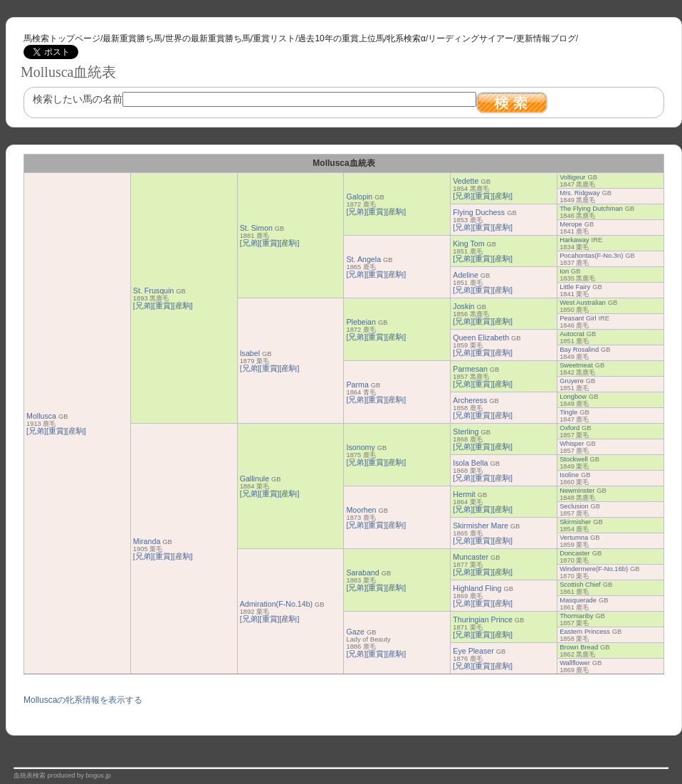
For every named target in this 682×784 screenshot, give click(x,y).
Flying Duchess (479, 212)
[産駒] (76, 431)
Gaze (355, 632)
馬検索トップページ (62, 38)
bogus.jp (99, 775)
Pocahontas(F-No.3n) (591, 256)
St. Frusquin (153, 291)
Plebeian (361, 322)
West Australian (583, 303)
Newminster (577, 491)
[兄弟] (36, 431)
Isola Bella (470, 463)
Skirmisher (575, 522)
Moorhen (361, 510)
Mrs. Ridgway (580, 193)
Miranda (147, 541)
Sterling (466, 432)
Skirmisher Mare (481, 526)
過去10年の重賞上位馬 (341, 38)
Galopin (359, 197)
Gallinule (255, 479)
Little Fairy (575, 287)
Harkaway (574, 240)
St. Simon (256, 228)
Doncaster (575, 553)
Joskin (463, 306)
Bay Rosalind (579, 350)
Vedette (466, 181)
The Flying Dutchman (591, 209)
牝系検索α (406, 38)
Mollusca (41, 416)
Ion (564, 271)
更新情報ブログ (546, 38)
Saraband (362, 573)
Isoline (569, 475)
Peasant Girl (578, 318)
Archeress (470, 400)
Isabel (250, 353)
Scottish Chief (580, 585)
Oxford (570, 428)
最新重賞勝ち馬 (132, 38)
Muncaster (471, 557)
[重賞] (56, 431)
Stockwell (573, 459)
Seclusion (574, 506)
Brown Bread (579, 647)
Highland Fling (477, 588)
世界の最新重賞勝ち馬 (208, 38)
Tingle (568, 412)
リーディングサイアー (471, 38)
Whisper (572, 444)
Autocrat (572, 334)
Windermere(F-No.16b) (594, 569)
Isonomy (360, 447)
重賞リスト (274, 38)
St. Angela (363, 259)
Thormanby (576, 616)
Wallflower (575, 663)
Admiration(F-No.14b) (276, 604)
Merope (571, 224)
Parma (357, 385)
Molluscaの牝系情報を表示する (83, 700)
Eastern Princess (585, 632)
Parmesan (470, 369)
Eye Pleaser (473, 651)
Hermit (464, 494)
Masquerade (578, 600)
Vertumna (574, 538)
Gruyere (572, 381)
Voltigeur (572, 177)
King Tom (468, 244)
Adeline (466, 275)
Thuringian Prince (483, 620)
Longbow (573, 397)
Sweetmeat (576, 365)
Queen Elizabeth (481, 338)
